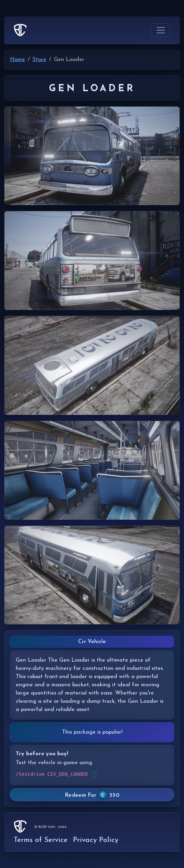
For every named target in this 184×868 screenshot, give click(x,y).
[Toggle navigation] (161, 30)
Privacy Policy (96, 840)
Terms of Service (41, 840)
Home (17, 60)
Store (39, 60)
